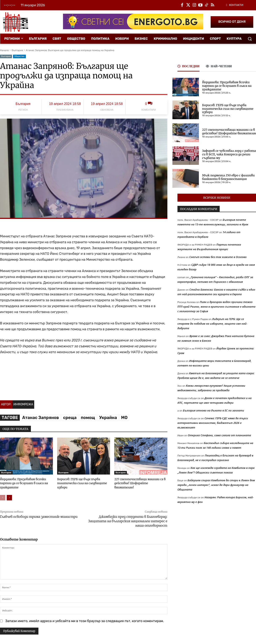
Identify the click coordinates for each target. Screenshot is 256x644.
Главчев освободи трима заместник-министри (39, 516)
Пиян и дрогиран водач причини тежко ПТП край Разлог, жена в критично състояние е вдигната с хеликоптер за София (217, 307)
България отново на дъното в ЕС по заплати (213, 410)
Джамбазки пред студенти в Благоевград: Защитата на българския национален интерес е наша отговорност (128, 520)
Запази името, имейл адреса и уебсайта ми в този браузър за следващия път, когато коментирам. (85, 620)
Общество (19, 56)
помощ (88, 418)
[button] (250, 39)
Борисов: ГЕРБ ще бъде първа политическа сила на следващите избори (81, 483)
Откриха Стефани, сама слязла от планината (219, 435)
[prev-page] (3, 497)
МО (124, 418)
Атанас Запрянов (41, 418)
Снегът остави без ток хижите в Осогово (218, 257)
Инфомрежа (23, 404)
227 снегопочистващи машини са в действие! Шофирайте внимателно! (140, 481)
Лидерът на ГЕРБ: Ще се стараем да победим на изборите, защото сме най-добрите (212, 324)
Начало (4, 50)
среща (70, 418)
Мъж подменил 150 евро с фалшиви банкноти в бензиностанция (228, 177)
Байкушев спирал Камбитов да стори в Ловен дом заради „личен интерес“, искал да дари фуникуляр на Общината (216, 485)
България (17, 50)
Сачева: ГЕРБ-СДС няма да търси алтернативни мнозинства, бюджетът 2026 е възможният (213, 423)
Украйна (108, 418)
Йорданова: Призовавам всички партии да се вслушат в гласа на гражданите (23, 483)
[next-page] (9, 497)
